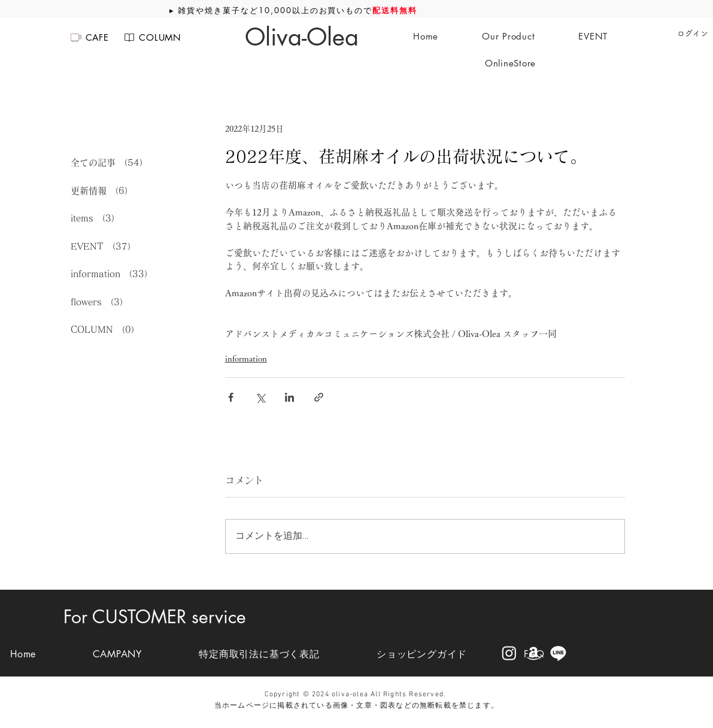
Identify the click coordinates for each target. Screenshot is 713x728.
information (246, 359)
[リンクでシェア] (319, 397)
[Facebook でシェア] (231, 397)
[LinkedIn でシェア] (289, 397)
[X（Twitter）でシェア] (260, 397)
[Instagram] (509, 653)
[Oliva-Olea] (302, 37)
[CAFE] (89, 37)
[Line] (558, 653)
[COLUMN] (152, 37)
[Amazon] (534, 653)
